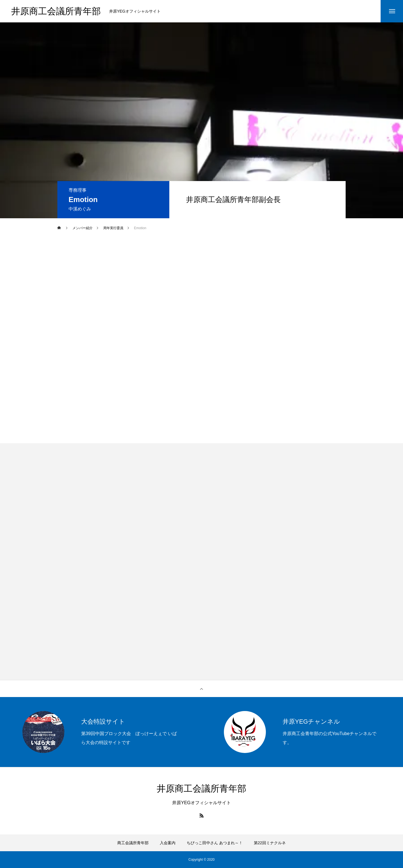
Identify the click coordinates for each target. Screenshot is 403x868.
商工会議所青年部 (133, 843)
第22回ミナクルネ (270, 843)
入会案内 (168, 843)
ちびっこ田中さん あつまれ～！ (215, 843)
